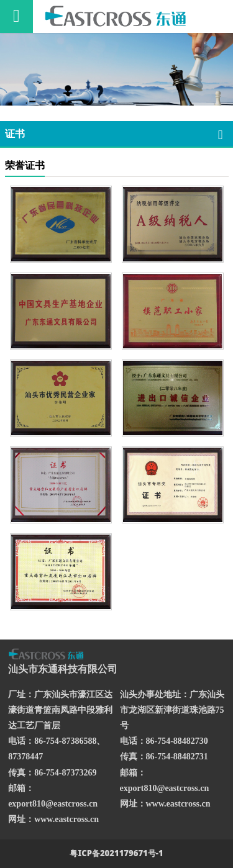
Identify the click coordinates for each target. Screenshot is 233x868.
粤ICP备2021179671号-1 (116, 853)
